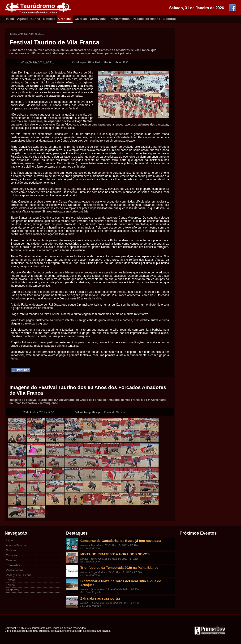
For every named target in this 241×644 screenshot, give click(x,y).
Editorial (170, 19)
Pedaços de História (19, 575)
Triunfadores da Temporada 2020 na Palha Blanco (119, 568)
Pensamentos (120, 19)
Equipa (10, 585)
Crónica (22, 34)
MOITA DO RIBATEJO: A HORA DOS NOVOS (115, 554)
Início (13, 34)
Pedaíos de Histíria (146, 19)
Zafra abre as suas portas (100, 598)
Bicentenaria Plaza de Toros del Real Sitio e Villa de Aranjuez (121, 583)
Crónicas (65, 19)
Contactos (12, 590)
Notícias (49, 19)
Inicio (10, 19)
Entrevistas (98, 19)
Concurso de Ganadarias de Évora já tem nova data (121, 541)
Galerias (81, 19)
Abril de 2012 (37, 34)
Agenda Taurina (28, 19)
